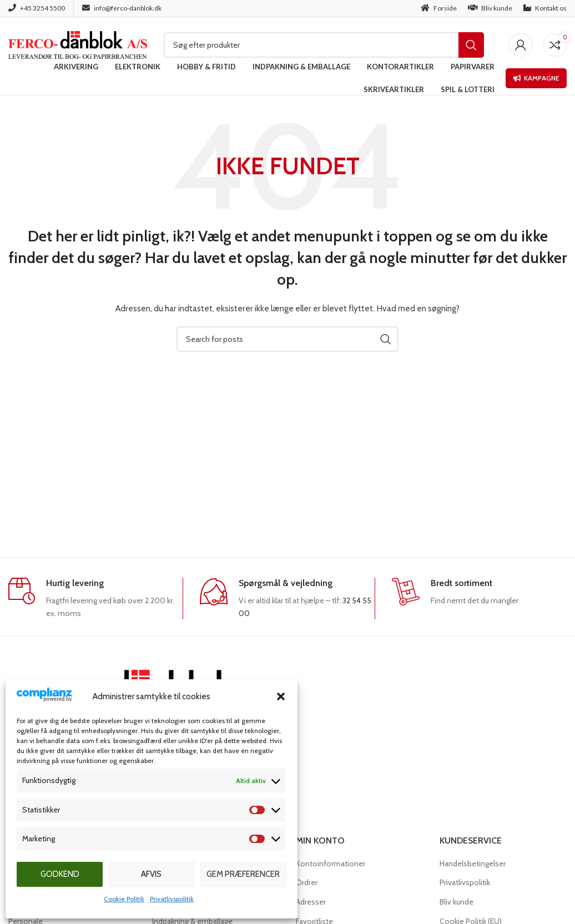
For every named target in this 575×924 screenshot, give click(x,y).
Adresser (311, 902)
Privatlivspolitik (172, 899)
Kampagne (536, 78)
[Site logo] (78, 44)
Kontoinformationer (331, 864)
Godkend (60, 874)
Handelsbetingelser (473, 864)
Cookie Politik (124, 899)
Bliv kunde (457, 902)
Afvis (151, 874)
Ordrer (307, 882)
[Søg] (324, 45)
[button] (281, 696)
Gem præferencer (243, 874)
